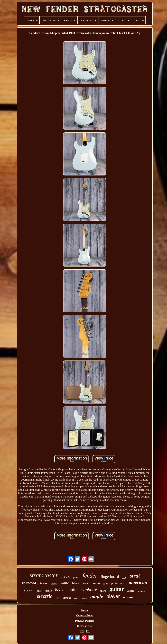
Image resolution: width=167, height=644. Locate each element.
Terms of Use (85, 626)
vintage (67, 598)
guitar (117, 589)
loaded (131, 591)
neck (65, 576)
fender (90, 576)
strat (135, 576)
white (65, 583)
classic (54, 584)
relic (58, 598)
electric (45, 596)
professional (118, 583)
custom (29, 590)
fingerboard (110, 577)
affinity (84, 598)
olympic (142, 591)
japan (76, 598)
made (124, 578)
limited (48, 591)
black (76, 583)
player (113, 596)
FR (88, 631)
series (96, 583)
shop (106, 584)
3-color (44, 583)
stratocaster (44, 575)
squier (72, 590)
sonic (86, 583)
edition (128, 597)
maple (97, 596)
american (138, 582)
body (59, 590)
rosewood (29, 583)
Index (85, 610)
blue (39, 591)
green (76, 578)
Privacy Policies (85, 621)
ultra (103, 591)
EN (82, 631)
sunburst (89, 590)
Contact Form (85, 615)
